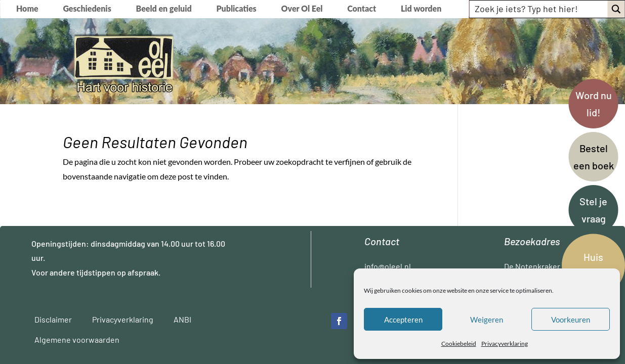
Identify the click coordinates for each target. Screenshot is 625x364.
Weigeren (487, 320)
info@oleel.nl (388, 266)
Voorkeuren (571, 320)
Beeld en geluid (164, 9)
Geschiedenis (87, 9)
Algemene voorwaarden (77, 339)
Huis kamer (593, 265)
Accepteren (403, 320)
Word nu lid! (594, 104)
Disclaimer (53, 319)
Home (27, 9)
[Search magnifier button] (616, 9)
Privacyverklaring (505, 344)
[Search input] (539, 9)
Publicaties (236, 9)
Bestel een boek (594, 157)
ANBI (182, 319)
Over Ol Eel (302, 9)
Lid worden (421, 9)
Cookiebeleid (459, 344)
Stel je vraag (593, 210)
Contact (362, 9)
